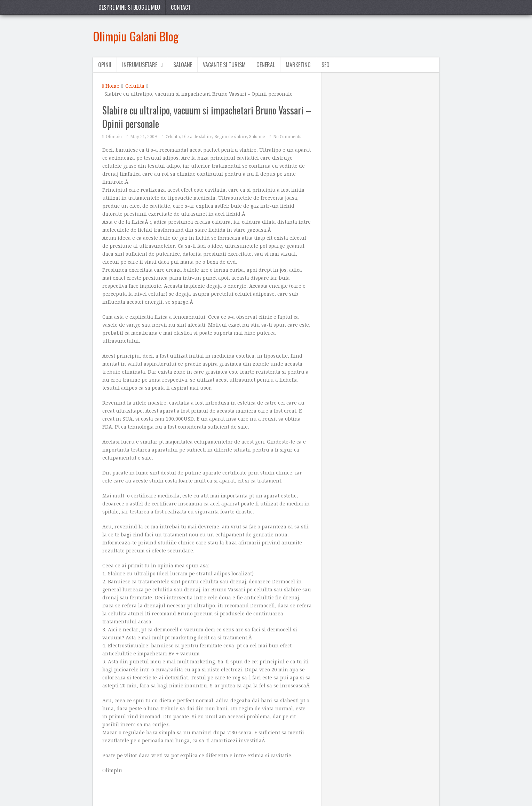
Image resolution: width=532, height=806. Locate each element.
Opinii (105, 65)
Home (111, 86)
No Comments (287, 137)
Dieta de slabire (197, 137)
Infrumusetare (140, 65)
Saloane (183, 65)
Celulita (135, 86)
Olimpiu (114, 137)
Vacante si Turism (224, 65)
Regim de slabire (231, 137)
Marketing (298, 65)
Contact (181, 7)
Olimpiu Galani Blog (136, 36)
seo (325, 65)
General (266, 65)
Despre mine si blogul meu (129, 7)
